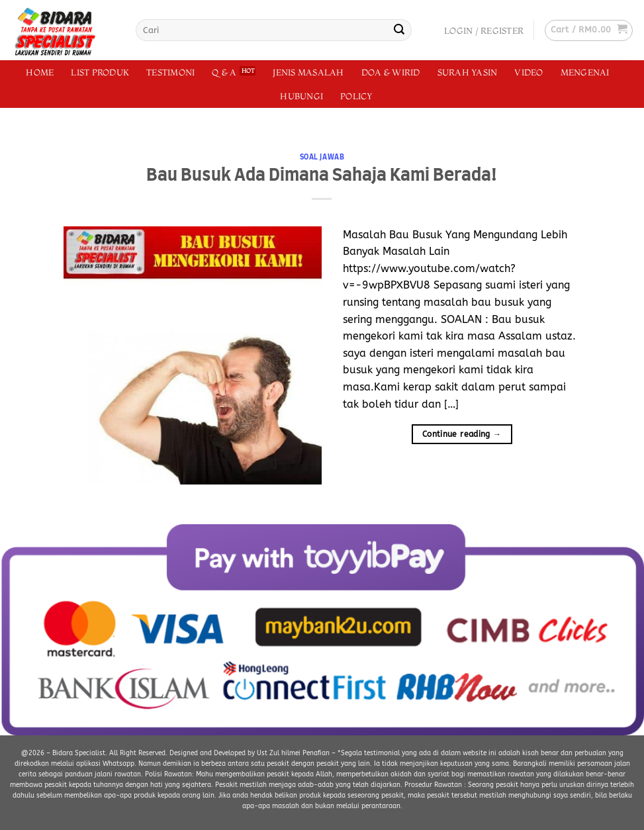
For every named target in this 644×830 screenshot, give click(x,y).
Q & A (224, 72)
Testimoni (170, 72)
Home (40, 72)
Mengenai (585, 72)
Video (529, 72)
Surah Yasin (468, 72)
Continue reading (462, 435)
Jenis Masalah (308, 72)
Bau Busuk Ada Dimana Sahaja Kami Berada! (322, 176)
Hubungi (301, 96)
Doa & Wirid (391, 72)
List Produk (100, 72)
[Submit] (399, 30)
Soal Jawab (322, 157)
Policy (356, 96)
